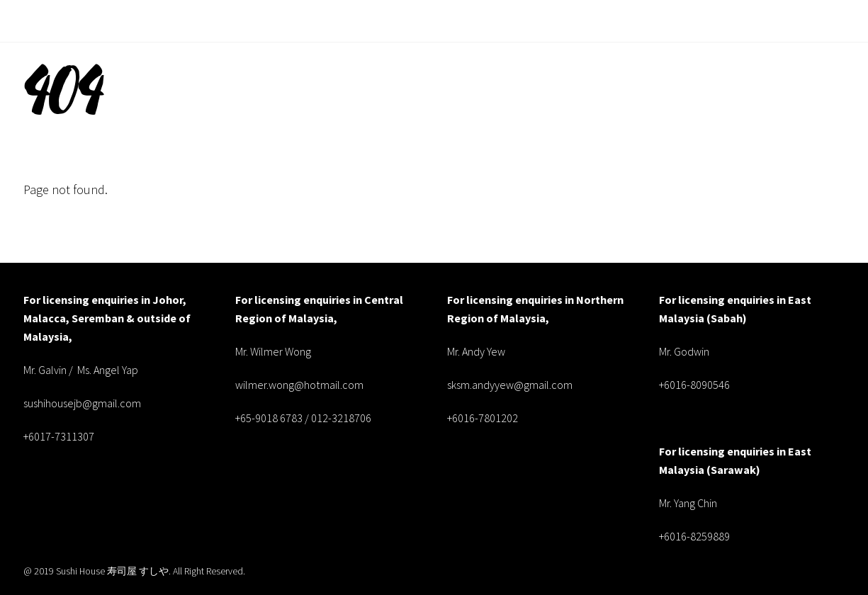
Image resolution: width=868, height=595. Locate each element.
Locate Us (644, 21)
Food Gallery (726, 21)
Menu (584, 21)
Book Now (809, 21)
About (535, 21)
